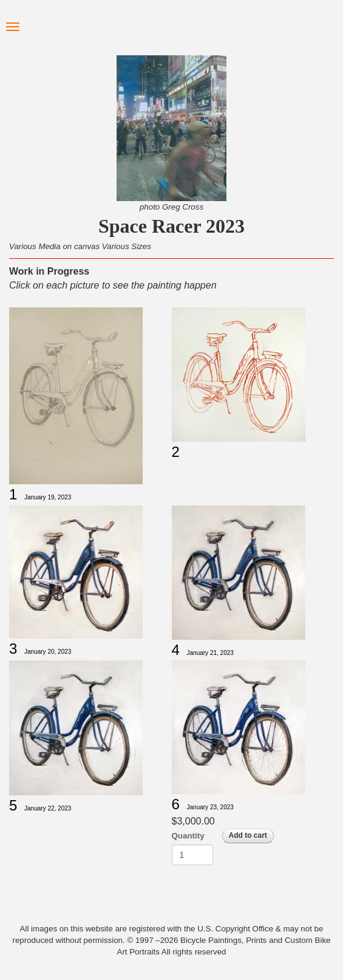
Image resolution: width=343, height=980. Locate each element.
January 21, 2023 (210, 653)
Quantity (188, 836)
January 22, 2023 (48, 808)
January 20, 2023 (48, 652)
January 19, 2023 (48, 497)
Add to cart (248, 835)
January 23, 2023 (210, 807)
